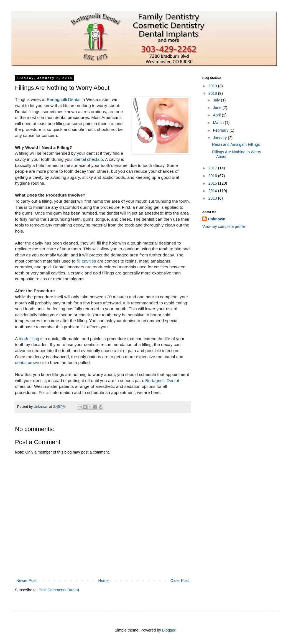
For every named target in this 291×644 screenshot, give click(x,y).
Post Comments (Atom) (59, 590)
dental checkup (89, 159)
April (217, 115)
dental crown (27, 362)
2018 (213, 93)
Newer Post (26, 581)
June (218, 108)
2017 (213, 168)
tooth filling (29, 339)
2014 (213, 191)
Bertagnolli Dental (64, 99)
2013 (213, 198)
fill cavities (86, 261)
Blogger (169, 630)
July (217, 100)
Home (103, 581)
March (219, 123)
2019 (213, 86)
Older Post (180, 581)
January (220, 138)
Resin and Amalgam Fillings (236, 144)
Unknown (217, 219)
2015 (213, 183)
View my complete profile (224, 226)
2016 (213, 176)
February (221, 130)
